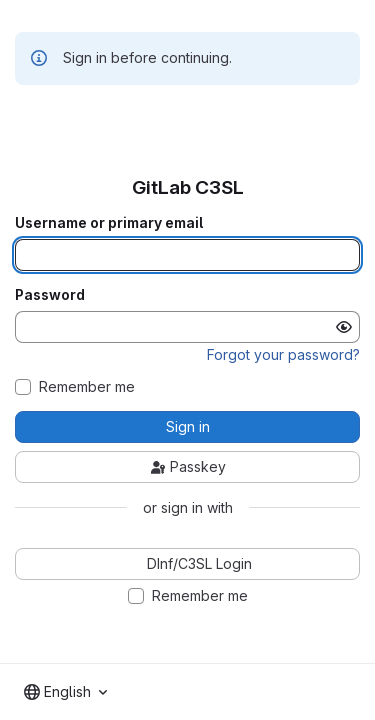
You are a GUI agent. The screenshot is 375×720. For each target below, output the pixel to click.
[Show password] (344, 327)
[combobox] (65, 692)
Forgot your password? (283, 354)
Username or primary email (109, 223)
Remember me (87, 387)
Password (50, 295)
